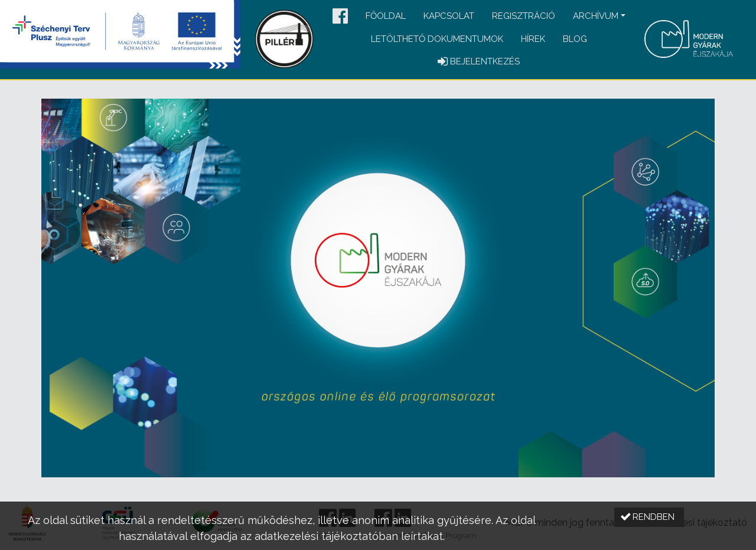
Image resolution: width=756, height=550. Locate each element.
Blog (575, 39)
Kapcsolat (449, 16)
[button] (340, 17)
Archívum (596, 16)
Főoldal (386, 16)
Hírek (533, 39)
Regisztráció (524, 16)
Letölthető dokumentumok (437, 39)
